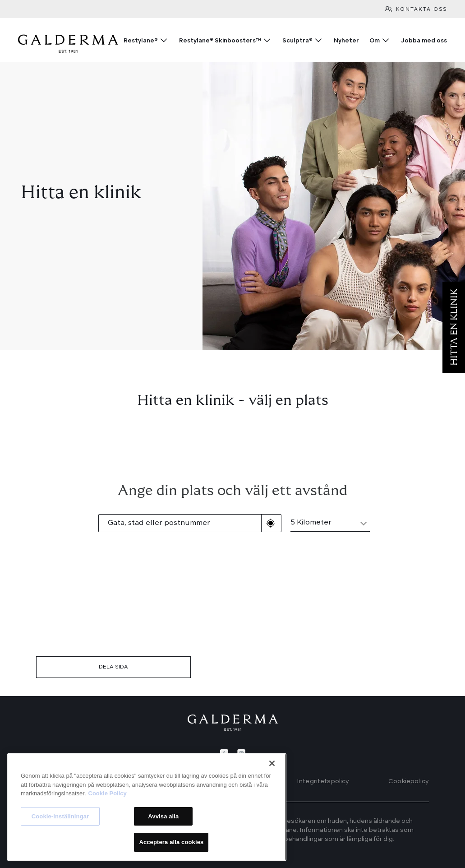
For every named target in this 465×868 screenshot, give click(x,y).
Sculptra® (297, 41)
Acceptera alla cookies (171, 842)
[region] (147, 807)
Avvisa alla (163, 816)
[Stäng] (272, 763)
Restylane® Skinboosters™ (220, 41)
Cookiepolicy (409, 781)
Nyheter (346, 41)
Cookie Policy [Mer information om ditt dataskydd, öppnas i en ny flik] (108, 793)
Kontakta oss (421, 10)
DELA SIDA (113, 667)
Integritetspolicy (323, 781)
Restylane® (141, 41)
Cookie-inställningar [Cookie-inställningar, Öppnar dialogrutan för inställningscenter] (60, 816)
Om (375, 41)
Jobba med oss (424, 41)
